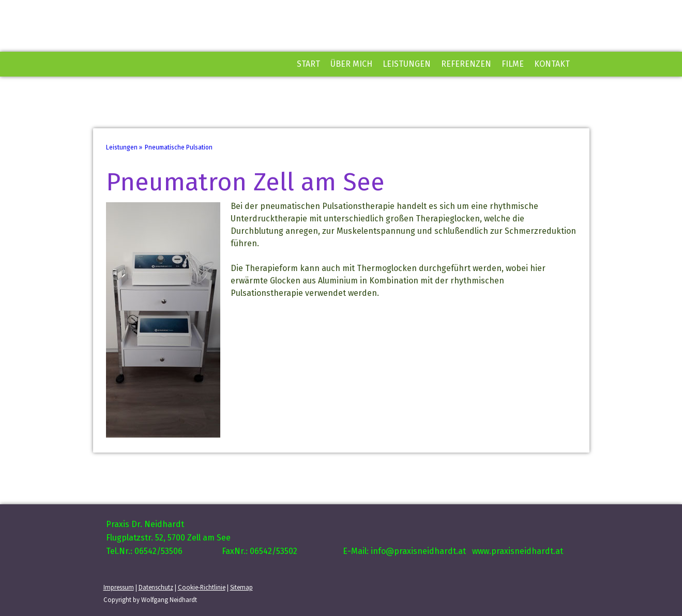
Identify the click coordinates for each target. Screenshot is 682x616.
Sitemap (241, 587)
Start (308, 64)
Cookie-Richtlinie (202, 587)
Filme (513, 64)
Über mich (351, 64)
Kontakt (552, 64)
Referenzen (466, 64)
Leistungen (407, 64)
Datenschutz (156, 587)
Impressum (119, 587)
